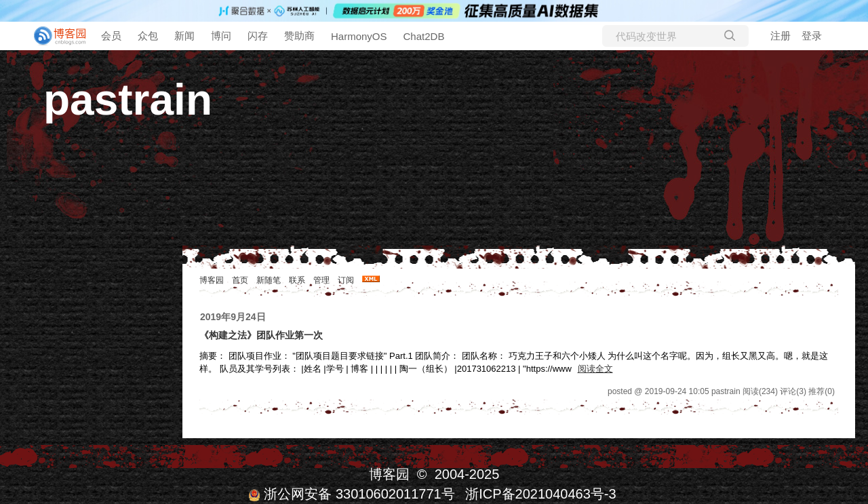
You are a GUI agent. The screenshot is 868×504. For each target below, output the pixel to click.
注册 (781, 36)
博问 (221, 36)
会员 (111, 36)
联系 (297, 280)
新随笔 (269, 280)
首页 (240, 280)
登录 (812, 36)
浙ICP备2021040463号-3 (540, 494)
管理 (321, 280)
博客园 (212, 280)
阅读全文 (595, 369)
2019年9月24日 (233, 317)
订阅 (346, 280)
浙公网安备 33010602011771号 (351, 494)
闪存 (258, 36)
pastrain (128, 100)
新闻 (184, 36)
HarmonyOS (359, 36)
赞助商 (299, 36)
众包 (148, 36)
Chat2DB (424, 36)
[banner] (54, 36)
